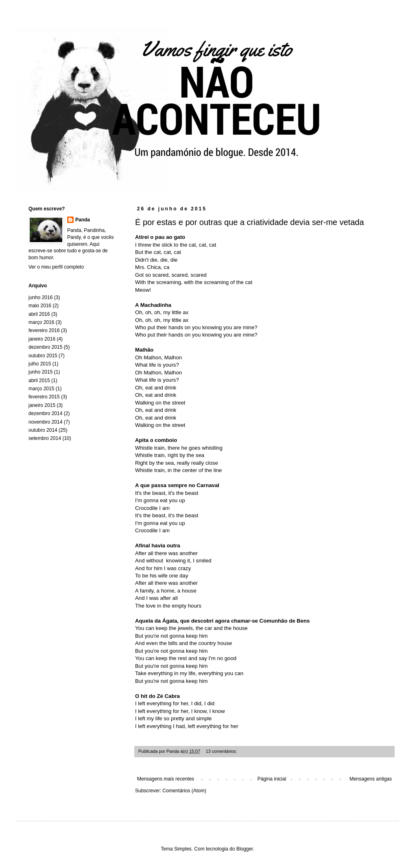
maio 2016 (40, 306)
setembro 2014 (45, 438)
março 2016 (41, 322)
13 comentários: (222, 751)
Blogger (245, 849)
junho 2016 (40, 297)
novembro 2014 (45, 422)
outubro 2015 (43, 356)
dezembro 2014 (45, 413)
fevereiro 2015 (44, 397)
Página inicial (272, 779)
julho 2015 (40, 364)
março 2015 (41, 389)
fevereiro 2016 (44, 330)
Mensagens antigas (371, 779)
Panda (83, 220)
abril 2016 (39, 314)
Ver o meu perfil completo (56, 267)
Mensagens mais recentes (166, 779)
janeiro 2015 (42, 405)
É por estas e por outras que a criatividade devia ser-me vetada (250, 222)
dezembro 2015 (45, 347)
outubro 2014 (43, 430)
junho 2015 (40, 372)
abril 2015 (39, 380)
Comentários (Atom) (184, 791)
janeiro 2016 (42, 339)
